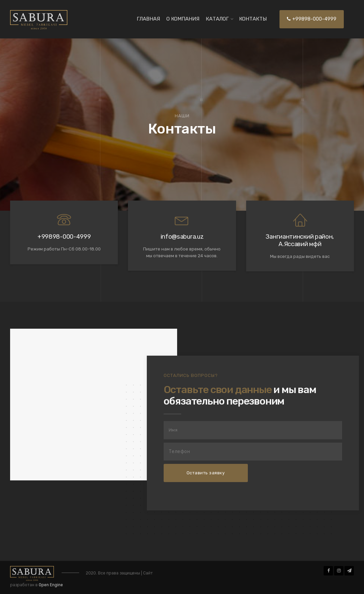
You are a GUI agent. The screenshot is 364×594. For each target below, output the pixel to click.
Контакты (253, 19)
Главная (148, 19)
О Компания (183, 19)
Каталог (217, 19)
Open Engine (51, 585)
